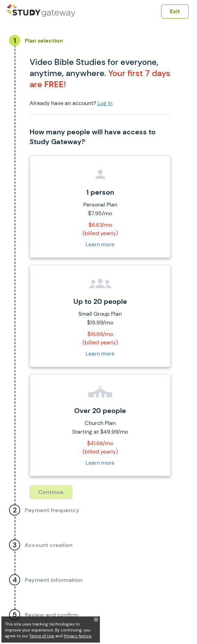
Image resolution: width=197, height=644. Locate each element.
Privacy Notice (78, 636)
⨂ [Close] (96, 619)
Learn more (100, 244)
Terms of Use (42, 636)
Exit (175, 11)
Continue (51, 492)
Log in (105, 103)
